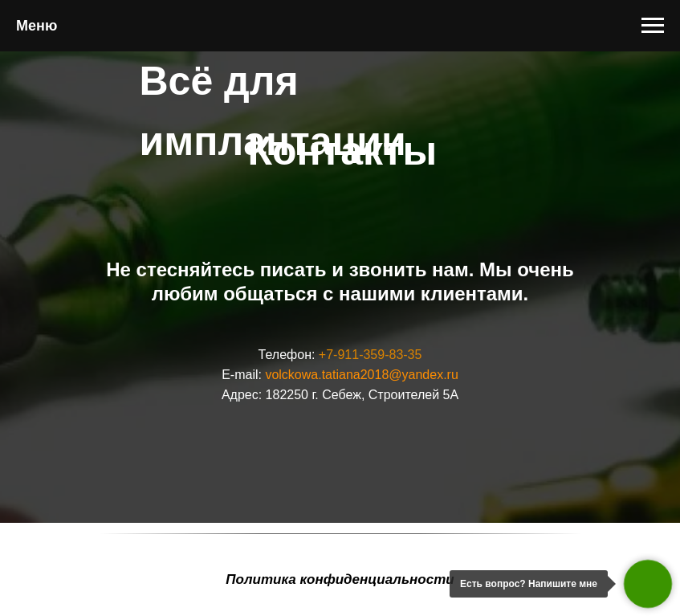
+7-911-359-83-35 (371, 355)
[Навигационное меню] (653, 26)
